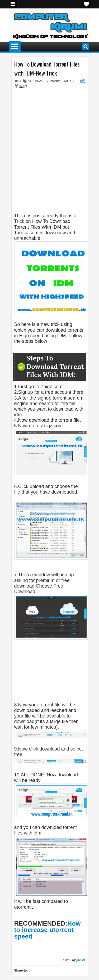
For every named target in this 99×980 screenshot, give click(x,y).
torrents (55, 81)
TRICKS (68, 81)
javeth (81, 960)
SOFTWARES (38, 81)
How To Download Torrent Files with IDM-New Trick (47, 68)
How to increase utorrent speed (48, 930)
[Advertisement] (57, 100)
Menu (13, 4)
